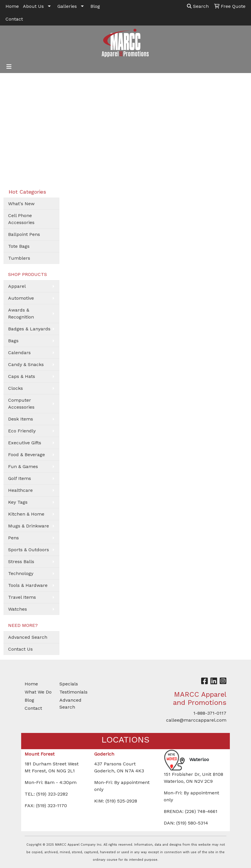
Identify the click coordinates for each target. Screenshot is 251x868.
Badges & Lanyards (29, 329)
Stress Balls (21, 562)
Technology (21, 573)
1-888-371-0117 (210, 713)
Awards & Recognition (21, 313)
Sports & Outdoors (29, 550)
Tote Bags (19, 246)
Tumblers (19, 258)
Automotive (21, 298)
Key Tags (18, 502)
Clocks (16, 388)
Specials (69, 684)
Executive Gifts (25, 443)
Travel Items (22, 597)
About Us (33, 6)
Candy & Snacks (26, 364)
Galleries (67, 6)
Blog (95, 6)
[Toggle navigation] (9, 67)
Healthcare (20, 490)
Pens (13, 538)
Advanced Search (28, 637)
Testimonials (73, 692)
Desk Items (21, 419)
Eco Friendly (22, 431)
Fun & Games (23, 466)
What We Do (38, 692)
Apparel (17, 286)
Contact (14, 19)
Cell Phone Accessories (21, 219)
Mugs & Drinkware (29, 526)
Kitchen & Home (26, 514)
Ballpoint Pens (24, 234)
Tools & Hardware (28, 585)
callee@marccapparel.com (196, 720)
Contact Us (20, 649)
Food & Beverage (27, 455)
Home (12, 6)
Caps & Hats (22, 376)
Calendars (19, 353)
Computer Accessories (21, 404)
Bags (13, 341)
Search (198, 6)
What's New (21, 204)
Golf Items (20, 478)
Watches (18, 609)
